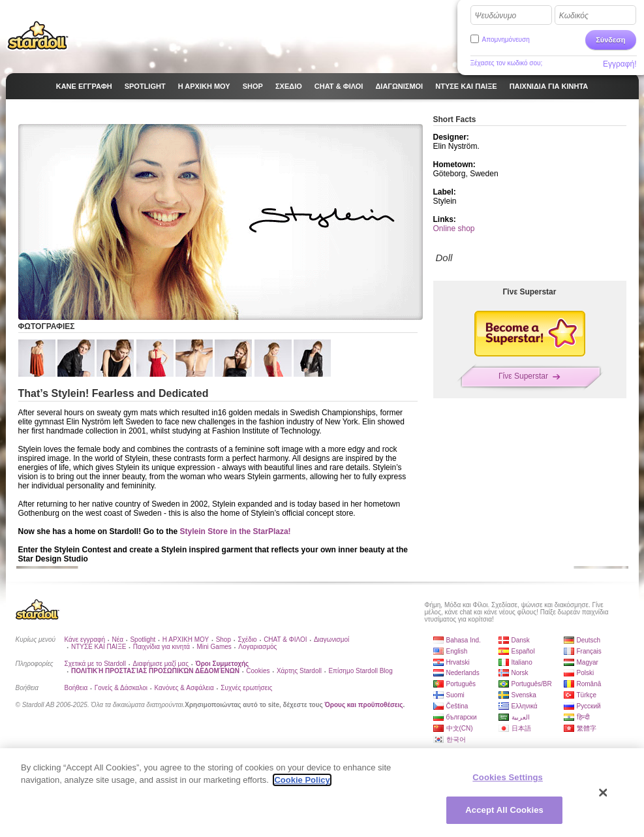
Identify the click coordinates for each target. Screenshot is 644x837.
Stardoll (38, 35)
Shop (223, 640)
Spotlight (143, 640)
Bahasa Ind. (464, 640)
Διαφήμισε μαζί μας (161, 664)
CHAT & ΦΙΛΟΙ (285, 640)
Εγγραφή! (620, 64)
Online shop (454, 229)
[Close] (604, 793)
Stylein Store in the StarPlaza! (236, 531)
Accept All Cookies (504, 810)
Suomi (455, 695)
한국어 (456, 739)
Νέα (118, 640)
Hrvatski (458, 662)
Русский (589, 706)
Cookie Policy (302, 780)
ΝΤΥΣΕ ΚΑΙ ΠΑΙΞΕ (99, 647)
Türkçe (587, 695)
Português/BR (532, 684)
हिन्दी (583, 717)
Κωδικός (574, 16)
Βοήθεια (76, 688)
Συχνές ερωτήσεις (246, 688)
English (457, 651)
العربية (521, 717)
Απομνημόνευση (506, 39)
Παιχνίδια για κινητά (161, 647)
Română (589, 684)
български (462, 717)
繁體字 (587, 728)
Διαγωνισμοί (331, 640)
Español (523, 651)
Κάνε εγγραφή (85, 640)
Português (461, 684)
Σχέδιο (247, 640)
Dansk (521, 640)
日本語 (521, 728)
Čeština (457, 706)
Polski (586, 673)
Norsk (520, 673)
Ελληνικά (525, 706)
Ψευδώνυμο (496, 16)
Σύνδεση (610, 40)
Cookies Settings (508, 777)
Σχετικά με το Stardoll (96, 664)
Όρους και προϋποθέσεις (364, 705)
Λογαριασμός (257, 647)
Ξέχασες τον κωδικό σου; (507, 63)
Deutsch (589, 640)
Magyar (588, 662)
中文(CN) (460, 728)
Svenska (524, 695)
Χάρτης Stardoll (299, 671)
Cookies (258, 671)
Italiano (522, 662)
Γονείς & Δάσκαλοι (121, 688)
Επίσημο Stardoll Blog (360, 671)
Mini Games (214, 647)
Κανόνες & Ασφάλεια (184, 688)
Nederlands (463, 673)
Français (589, 651)
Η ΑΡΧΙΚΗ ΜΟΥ (186, 640)
